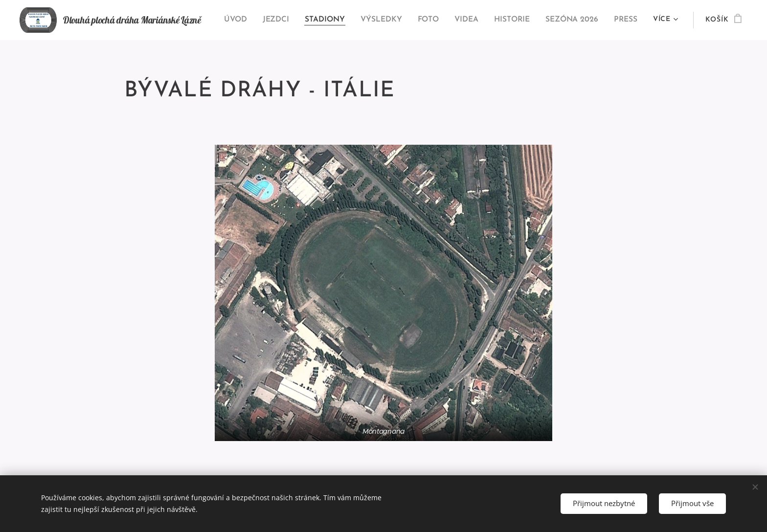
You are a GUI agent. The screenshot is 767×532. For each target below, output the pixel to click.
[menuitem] (246, 20)
